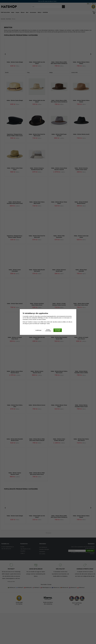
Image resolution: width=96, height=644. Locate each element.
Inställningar (38, 330)
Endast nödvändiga (48, 330)
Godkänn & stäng (58, 330)
